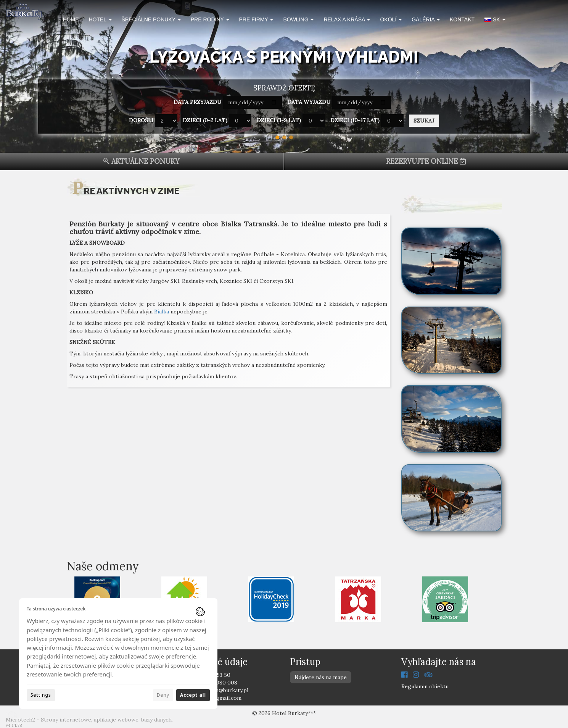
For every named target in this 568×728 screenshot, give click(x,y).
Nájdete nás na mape (321, 677)
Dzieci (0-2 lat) (205, 120)
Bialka (162, 312)
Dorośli (141, 120)
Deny (163, 695)
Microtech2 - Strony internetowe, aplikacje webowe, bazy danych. (89, 720)
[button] (495, 21)
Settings (41, 695)
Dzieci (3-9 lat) (279, 120)
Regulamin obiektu (425, 686)
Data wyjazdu (309, 102)
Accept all (193, 695)
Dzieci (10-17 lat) (355, 120)
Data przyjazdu (198, 102)
